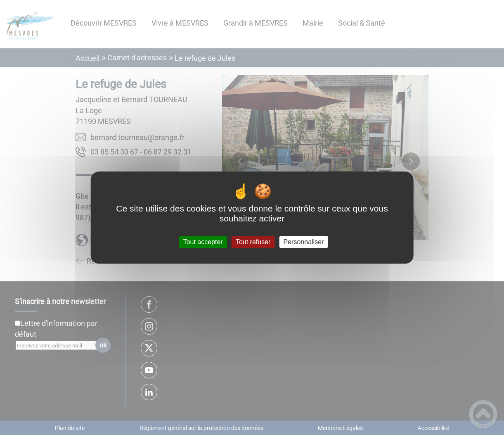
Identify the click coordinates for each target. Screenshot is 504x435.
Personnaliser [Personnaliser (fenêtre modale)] (304, 242)
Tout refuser (253, 242)
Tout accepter (203, 242)
